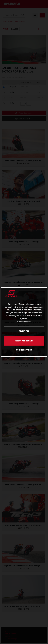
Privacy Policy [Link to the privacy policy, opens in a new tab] (22, 321)
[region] (24, 322)
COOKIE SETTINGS (24, 350)
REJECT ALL (24, 331)
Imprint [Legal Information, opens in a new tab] (29, 321)
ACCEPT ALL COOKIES (24, 341)
